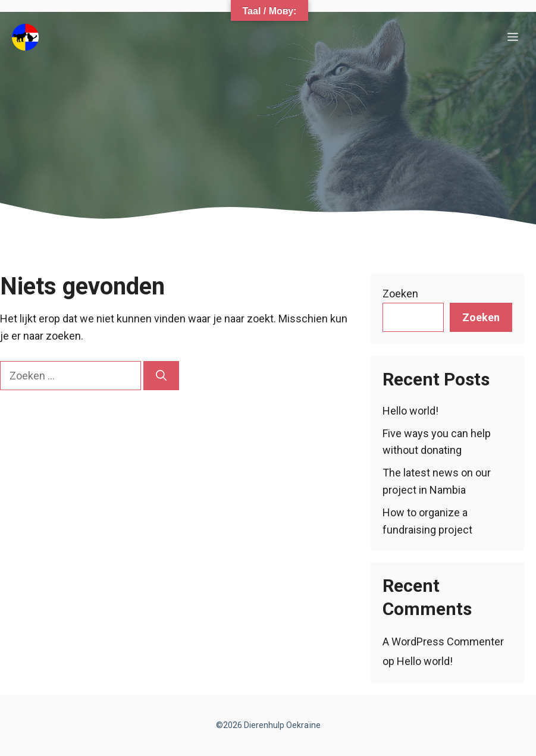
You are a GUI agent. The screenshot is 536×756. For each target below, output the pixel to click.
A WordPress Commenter (443, 641)
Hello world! (410, 411)
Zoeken (400, 294)
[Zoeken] (161, 376)
